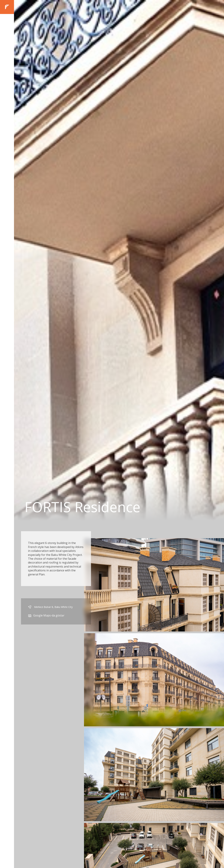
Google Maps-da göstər (46, 616)
